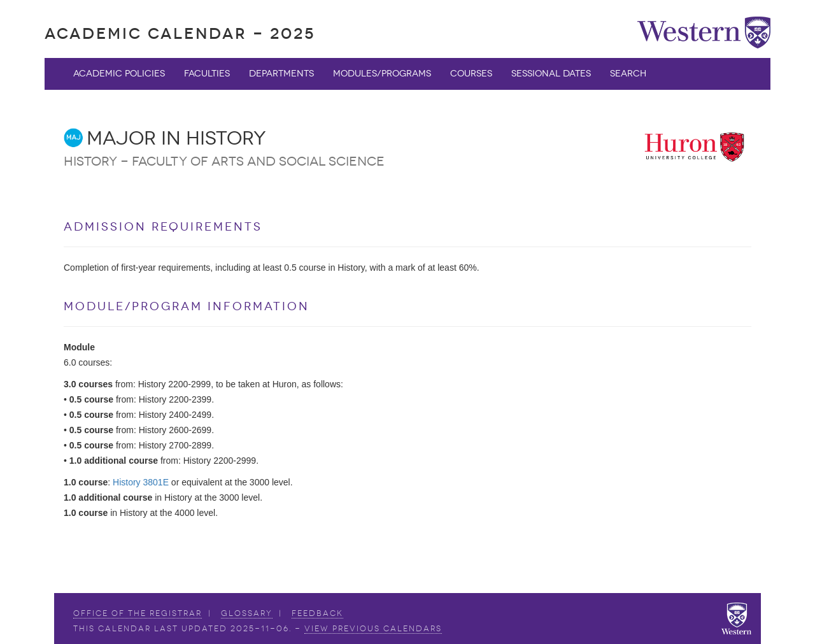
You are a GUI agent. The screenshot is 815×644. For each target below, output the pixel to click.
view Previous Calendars (373, 629)
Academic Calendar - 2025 (180, 33)
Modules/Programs (382, 74)
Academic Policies (119, 74)
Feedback (317, 613)
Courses (471, 74)
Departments (281, 74)
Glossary (247, 613)
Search (628, 74)
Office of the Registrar (138, 613)
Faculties (207, 74)
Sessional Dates (551, 74)
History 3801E (141, 482)
